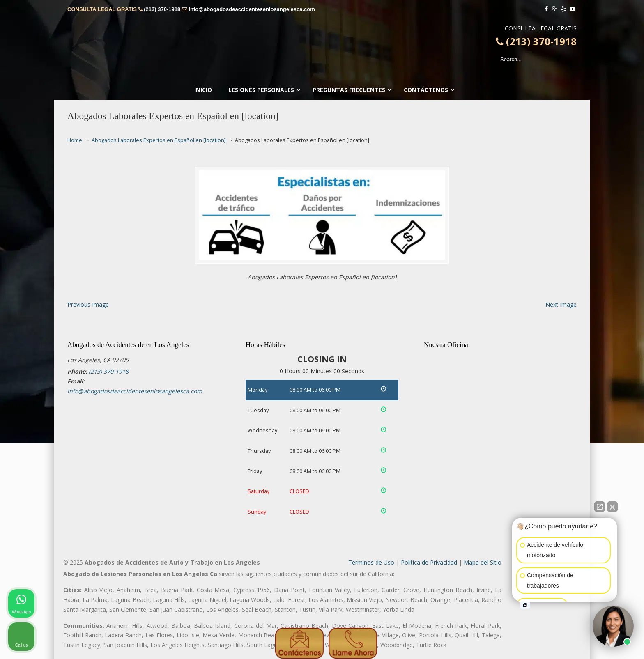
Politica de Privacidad (429, 562)
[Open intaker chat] (525, 605)
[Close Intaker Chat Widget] (612, 507)
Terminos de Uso (371, 562)
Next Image (561, 304)
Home (75, 140)
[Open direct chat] (600, 507)
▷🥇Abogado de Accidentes (322, 42)
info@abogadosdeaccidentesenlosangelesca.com (252, 9)
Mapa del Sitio (483, 562)
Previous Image (88, 304)
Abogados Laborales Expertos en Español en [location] (159, 140)
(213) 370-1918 (162, 9)
